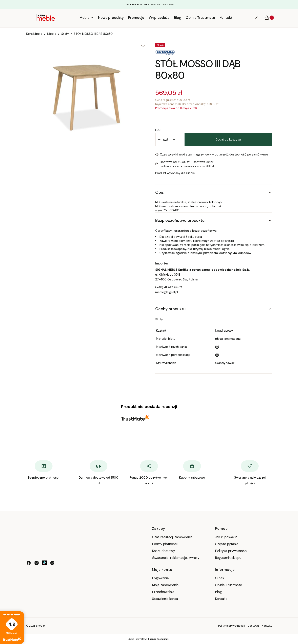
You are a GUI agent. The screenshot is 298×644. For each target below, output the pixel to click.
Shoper (40, 626)
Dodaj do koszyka (228, 140)
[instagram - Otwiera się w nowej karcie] (37, 563)
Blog (218, 592)
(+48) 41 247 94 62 (169, 287)
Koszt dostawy (163, 551)
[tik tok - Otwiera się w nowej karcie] (44, 563)
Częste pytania (227, 544)
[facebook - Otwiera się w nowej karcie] (29, 563)
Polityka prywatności (231, 551)
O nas (219, 578)
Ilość (158, 130)
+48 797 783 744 (162, 4)
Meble (52, 34)
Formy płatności (165, 544)
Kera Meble (34, 34)
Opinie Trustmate (229, 585)
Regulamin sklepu (228, 558)
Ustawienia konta (165, 599)
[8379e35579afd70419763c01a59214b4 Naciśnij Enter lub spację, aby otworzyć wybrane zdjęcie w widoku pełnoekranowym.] (85, 93)
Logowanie (160, 578)
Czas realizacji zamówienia (172, 537)
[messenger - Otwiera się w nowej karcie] (52, 563)
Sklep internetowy (148, 639)
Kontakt (221, 599)
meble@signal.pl (167, 292)
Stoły (65, 34)
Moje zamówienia (165, 585)
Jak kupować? (226, 537)
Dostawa (253, 626)
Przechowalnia (163, 592)
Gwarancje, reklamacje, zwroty (176, 558)
